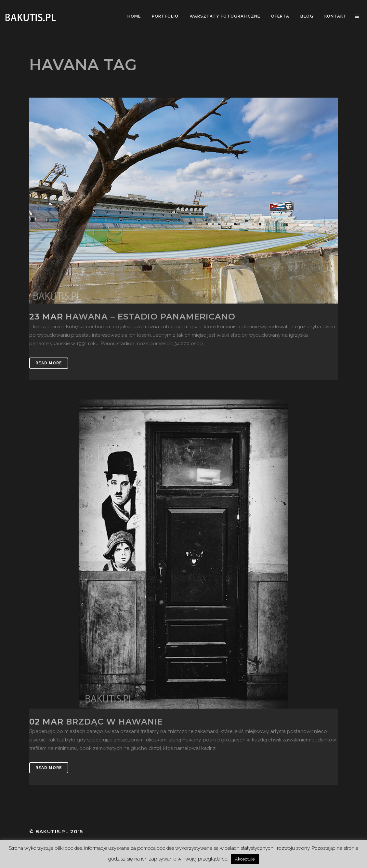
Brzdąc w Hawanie (114, 722)
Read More (49, 363)
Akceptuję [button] (245, 859)
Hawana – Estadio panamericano (151, 317)
